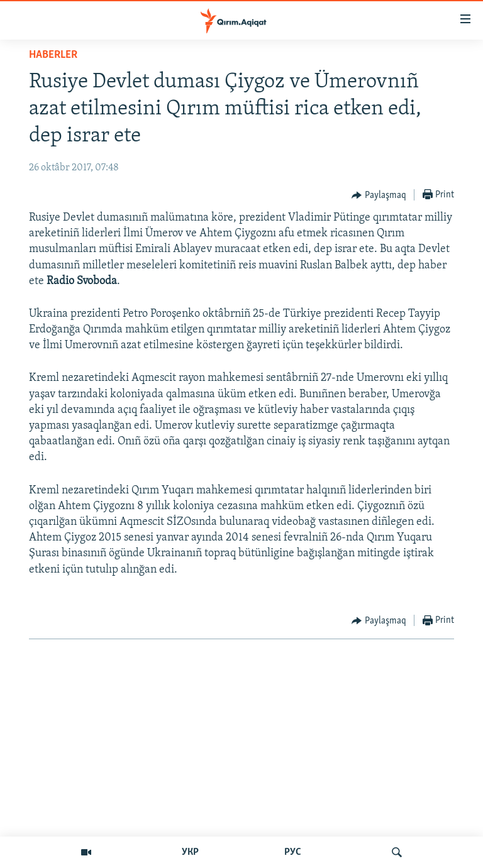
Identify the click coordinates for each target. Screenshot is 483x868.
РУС (293, 852)
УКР (190, 852)
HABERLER (53, 55)
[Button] (379, 195)
